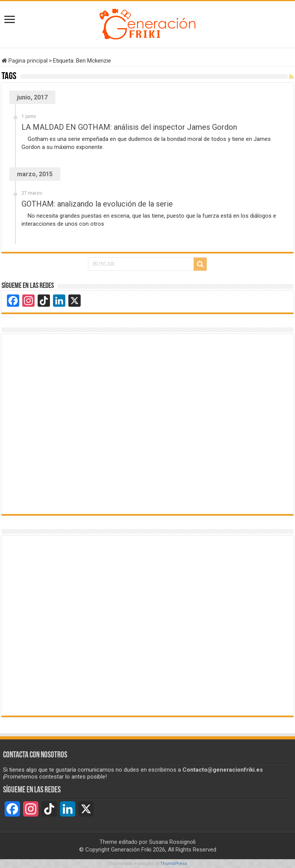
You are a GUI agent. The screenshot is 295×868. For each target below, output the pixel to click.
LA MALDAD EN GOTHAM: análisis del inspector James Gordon (129, 127)
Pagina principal (25, 61)
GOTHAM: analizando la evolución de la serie (97, 204)
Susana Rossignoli (172, 842)
